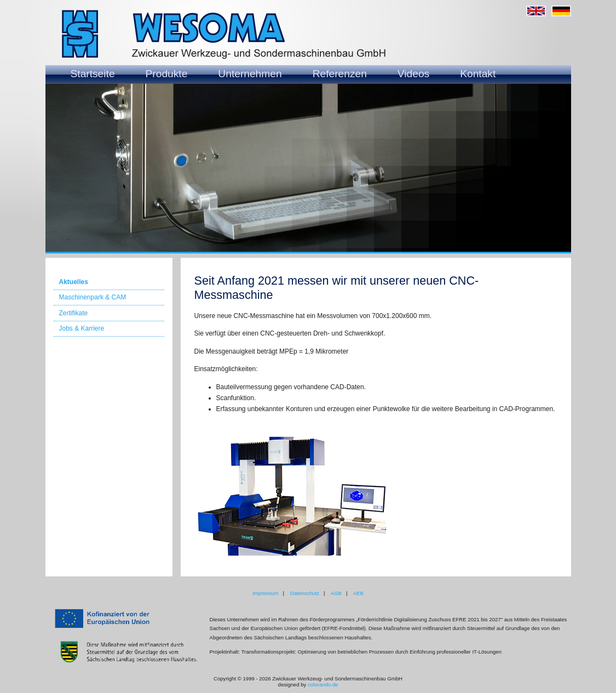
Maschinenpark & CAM (93, 297)
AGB (336, 593)
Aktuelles (74, 282)
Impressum (265, 593)
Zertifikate (74, 313)
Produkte (167, 74)
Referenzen (340, 74)
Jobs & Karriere (82, 328)
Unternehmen (250, 74)
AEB (358, 593)
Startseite (93, 74)
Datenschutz (305, 593)
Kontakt (478, 74)
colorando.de (323, 685)
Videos (413, 74)
